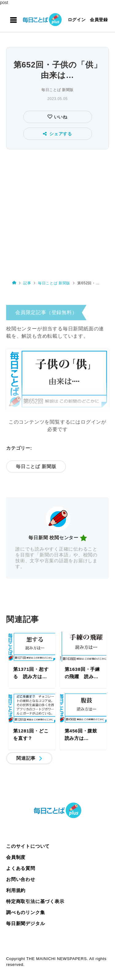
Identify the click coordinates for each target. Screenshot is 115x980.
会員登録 (99, 20)
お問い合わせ (21, 879)
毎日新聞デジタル (25, 923)
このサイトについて (28, 846)
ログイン (77, 20)
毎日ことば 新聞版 (57, 90)
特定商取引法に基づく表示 (35, 901)
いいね (60, 117)
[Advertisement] (57, 212)
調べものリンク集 (25, 912)
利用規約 (16, 890)
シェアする (57, 134)
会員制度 (16, 857)
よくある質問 (21, 868)
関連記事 (26, 758)
